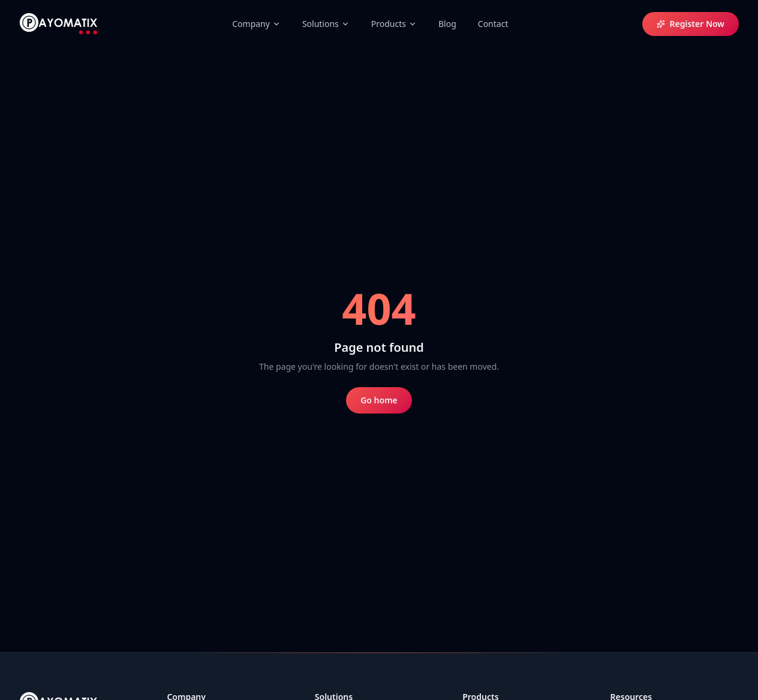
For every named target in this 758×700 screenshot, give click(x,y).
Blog (447, 24)
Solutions (326, 24)
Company (256, 24)
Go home (379, 400)
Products (394, 24)
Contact (493, 24)
